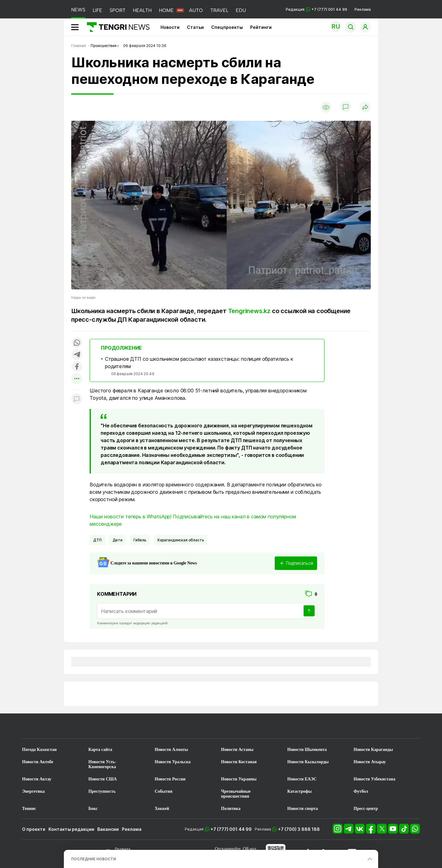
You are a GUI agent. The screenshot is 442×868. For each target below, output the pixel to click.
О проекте (34, 829)
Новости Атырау (370, 762)
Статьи (195, 27)
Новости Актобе (38, 762)
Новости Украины (239, 779)
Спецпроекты (227, 27)
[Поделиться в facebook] (77, 367)
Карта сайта (100, 750)
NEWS (78, 10)
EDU (241, 10)
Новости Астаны (237, 750)
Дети (118, 540)
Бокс (93, 809)
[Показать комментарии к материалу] (77, 399)
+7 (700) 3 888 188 (299, 829)
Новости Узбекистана (374, 779)
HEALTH (142, 10)
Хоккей (162, 809)
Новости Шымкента (307, 750)
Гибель (140, 540)
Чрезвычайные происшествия (236, 794)
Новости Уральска (173, 762)
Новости (170, 27)
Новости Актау (37, 779)
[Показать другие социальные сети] (77, 379)
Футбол (361, 791)
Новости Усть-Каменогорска (102, 764)
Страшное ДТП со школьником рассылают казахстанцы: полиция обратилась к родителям (199, 363)
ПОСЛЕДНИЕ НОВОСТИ (94, 859)
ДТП (97, 540)
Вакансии (108, 829)
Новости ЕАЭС (302, 779)
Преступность (102, 791)
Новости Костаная (239, 762)
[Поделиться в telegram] (77, 355)
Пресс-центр (366, 809)
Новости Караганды (373, 750)
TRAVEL (219, 10)
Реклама (363, 9)
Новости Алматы (171, 750)
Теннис (29, 809)
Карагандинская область (181, 540)
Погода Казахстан (39, 750)
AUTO (196, 10)
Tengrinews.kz (249, 311)
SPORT (118, 10)
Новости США (103, 779)
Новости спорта (303, 809)
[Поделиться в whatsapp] (77, 343)
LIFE (97, 10)
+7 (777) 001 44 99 (231, 829)
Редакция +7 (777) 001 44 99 (316, 9)
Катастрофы (299, 791)
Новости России (170, 779)
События (164, 791)
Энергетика (33, 791)
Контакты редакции (71, 829)
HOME (166, 10)
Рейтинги (261, 27)
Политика (231, 809)
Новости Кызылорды (308, 762)
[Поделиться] (365, 107)
